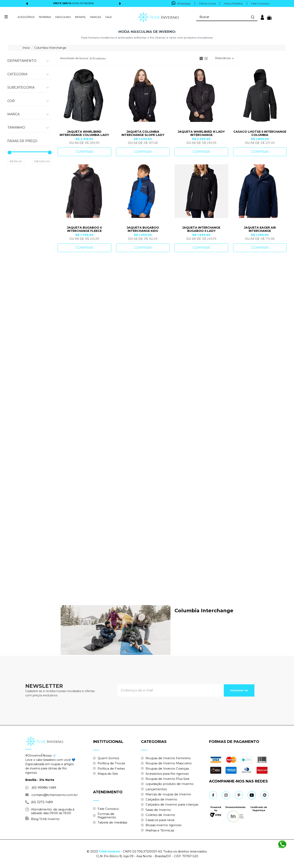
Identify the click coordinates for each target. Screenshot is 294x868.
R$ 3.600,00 (42, 284)
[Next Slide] (120, 4)
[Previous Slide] (27, 4)
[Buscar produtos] (252, 17)
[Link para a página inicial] (27, 48)
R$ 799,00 (16, 284)
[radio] (201, 58)
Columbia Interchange (50, 48)
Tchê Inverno (109, 851)
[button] (30, 62)
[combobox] (226, 17)
